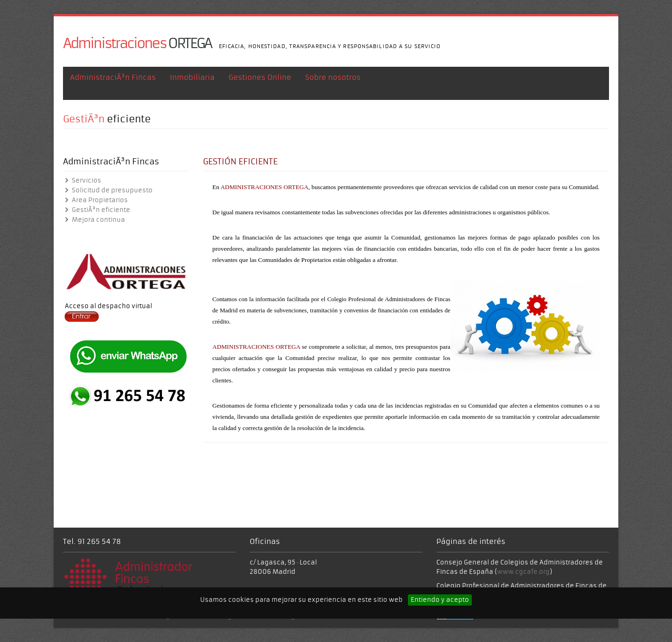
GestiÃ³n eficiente (97, 210)
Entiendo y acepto (440, 600)
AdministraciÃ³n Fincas (113, 82)
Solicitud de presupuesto (108, 190)
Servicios (82, 180)
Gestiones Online (260, 82)
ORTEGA (137, 43)
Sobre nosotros (333, 82)
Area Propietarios (95, 200)
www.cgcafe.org (523, 572)
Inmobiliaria (192, 82)
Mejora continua (94, 220)
